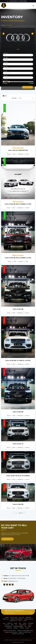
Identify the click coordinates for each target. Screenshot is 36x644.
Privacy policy (29, 619)
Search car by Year (11, 632)
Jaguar (7, 625)
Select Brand (6, 53)
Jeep (12, 625)
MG (26, 626)
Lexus (30, 625)
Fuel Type (5, 71)
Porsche (9, 628)
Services (28, 618)
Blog (20, 621)
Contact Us (13, 621)
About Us (6, 619)
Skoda (16, 628)
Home (7, 618)
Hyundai (31, 623)
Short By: (14, 98)
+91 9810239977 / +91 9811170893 (17, 1)
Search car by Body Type (25, 631)
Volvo (27, 628)
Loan (25, 621)
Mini (30, 626)
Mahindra (8, 626)
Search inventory (28, 87)
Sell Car (7, 539)
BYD (20, 623)
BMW (16, 623)
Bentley (10, 623)
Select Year (5, 76)
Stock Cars (14, 618)
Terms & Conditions (16, 619)
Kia (16, 625)
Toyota (22, 628)
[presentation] (4, 34)
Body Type (5, 67)
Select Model (6, 62)
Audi (4, 623)
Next (21, 513)
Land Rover (23, 625)
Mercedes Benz (18, 626)
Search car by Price (9, 631)
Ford (25, 623)
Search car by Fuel (25, 632)
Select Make (6, 58)
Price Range (5, 80)
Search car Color (18, 634)
